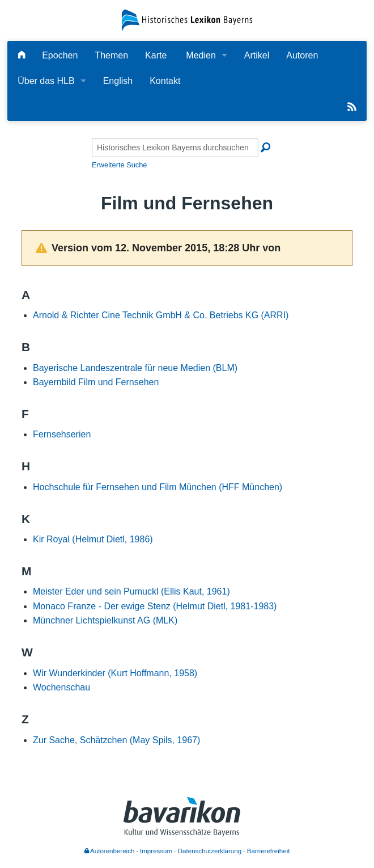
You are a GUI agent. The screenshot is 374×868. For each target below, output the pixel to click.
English (118, 81)
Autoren (302, 55)
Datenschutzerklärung (210, 851)
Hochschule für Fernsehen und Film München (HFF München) (158, 487)
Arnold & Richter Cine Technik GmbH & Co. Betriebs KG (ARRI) (161, 315)
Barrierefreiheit (269, 851)
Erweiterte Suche (119, 165)
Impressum (156, 851)
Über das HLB (46, 81)
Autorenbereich (110, 851)
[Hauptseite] (22, 55)
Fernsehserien (62, 434)
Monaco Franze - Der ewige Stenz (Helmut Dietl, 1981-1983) (155, 606)
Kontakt (165, 81)
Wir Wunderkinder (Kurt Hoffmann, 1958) (115, 673)
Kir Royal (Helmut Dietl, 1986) (93, 539)
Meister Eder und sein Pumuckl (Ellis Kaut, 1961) (131, 591)
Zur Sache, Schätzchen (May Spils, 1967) (116, 740)
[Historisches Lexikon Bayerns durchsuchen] (175, 148)
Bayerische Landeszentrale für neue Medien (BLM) (135, 368)
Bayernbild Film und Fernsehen (96, 382)
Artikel (257, 55)
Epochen (60, 55)
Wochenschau (61, 687)
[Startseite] (187, 20)
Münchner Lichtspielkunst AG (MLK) (105, 620)
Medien (201, 55)
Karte (156, 55)
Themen (111, 55)
